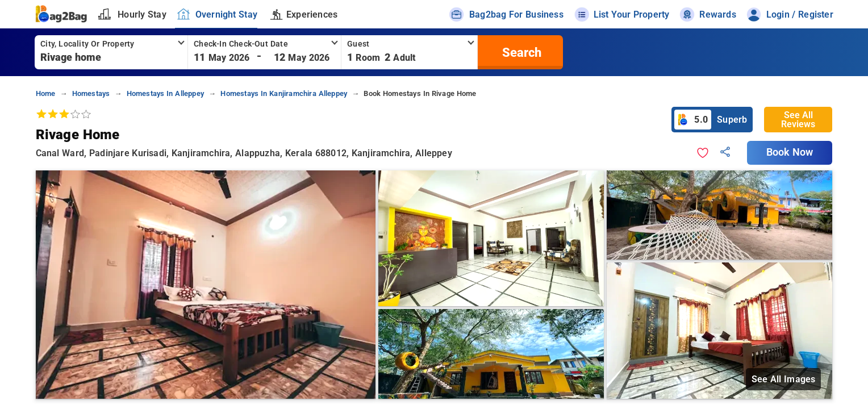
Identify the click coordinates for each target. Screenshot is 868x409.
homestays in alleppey (165, 93)
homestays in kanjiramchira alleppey (284, 93)
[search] (520, 52)
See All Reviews (798, 120)
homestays (91, 93)
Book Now (790, 152)
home (46, 93)
